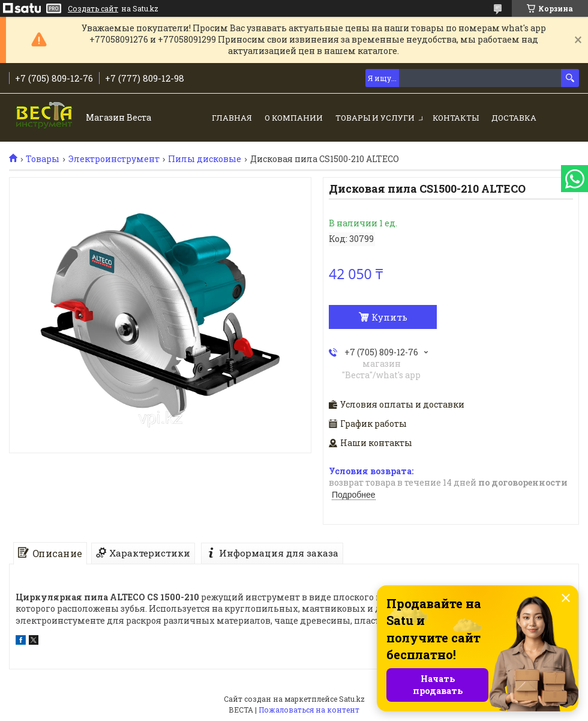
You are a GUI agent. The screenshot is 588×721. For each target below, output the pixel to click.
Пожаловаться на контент (309, 710)
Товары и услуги (375, 118)
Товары (43, 159)
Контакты (456, 118)
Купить (389, 317)
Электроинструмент (114, 159)
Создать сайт (93, 8)
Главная (232, 118)
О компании (294, 118)
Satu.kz (352, 699)
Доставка (514, 118)
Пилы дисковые (205, 159)
